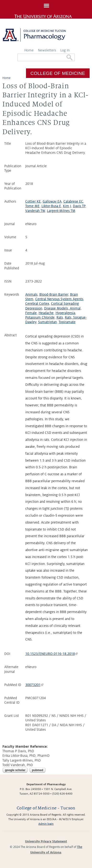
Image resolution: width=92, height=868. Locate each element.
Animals (31, 294)
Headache (46, 313)
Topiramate (67, 322)
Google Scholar (15, 770)
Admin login (46, 824)
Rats (60, 317)
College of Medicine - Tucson (46, 808)
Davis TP (79, 206)
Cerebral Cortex (37, 304)
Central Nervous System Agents (59, 299)
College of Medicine (58, 73)
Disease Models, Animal (62, 308)
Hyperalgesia (65, 313)
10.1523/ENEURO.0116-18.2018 (51, 654)
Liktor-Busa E (51, 206)
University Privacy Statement (46, 841)
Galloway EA (52, 201)
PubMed (38, 770)
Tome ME (32, 206)
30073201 (34, 685)
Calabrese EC (73, 201)
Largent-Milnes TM (61, 211)
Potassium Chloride (40, 317)
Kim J (67, 206)
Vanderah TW (35, 211)
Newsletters (47, 50)
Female (31, 313)
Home (29, 50)
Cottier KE (33, 201)
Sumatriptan (47, 322)
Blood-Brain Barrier (54, 294)
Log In (65, 50)
